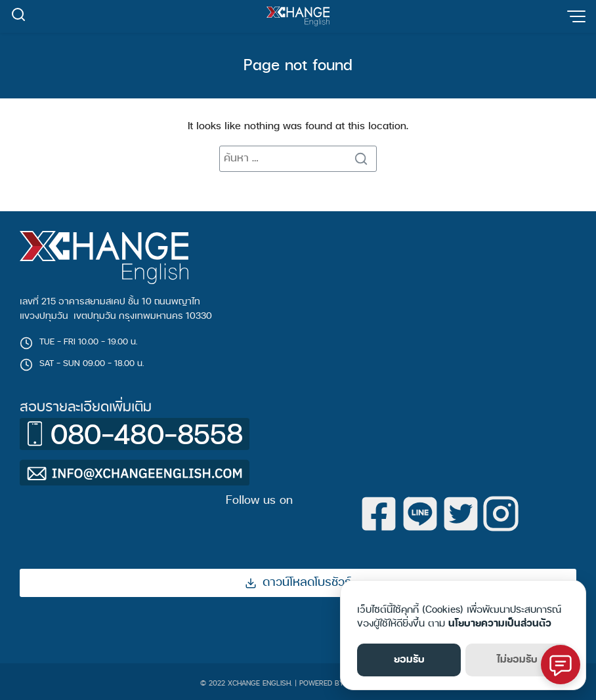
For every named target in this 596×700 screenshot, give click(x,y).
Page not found (298, 66)
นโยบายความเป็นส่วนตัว (500, 624)
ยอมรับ (409, 660)
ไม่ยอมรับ (517, 660)
